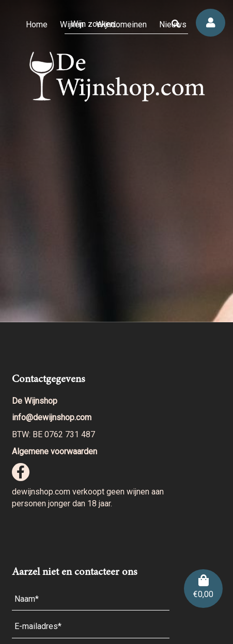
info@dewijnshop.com (52, 417)
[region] (116, 161)
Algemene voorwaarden (55, 451)
